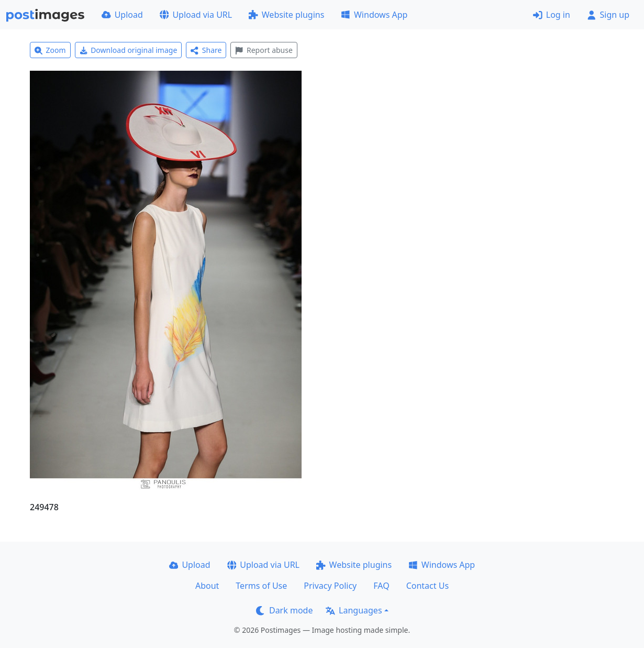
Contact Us (428, 586)
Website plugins (286, 15)
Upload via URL (196, 15)
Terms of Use (261, 586)
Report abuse (264, 50)
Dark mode (284, 610)
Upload (122, 15)
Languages (354, 610)
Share (206, 50)
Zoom (50, 50)
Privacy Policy (330, 586)
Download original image (129, 50)
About (207, 586)
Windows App (374, 15)
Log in (552, 15)
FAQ (381, 586)
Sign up (608, 15)
